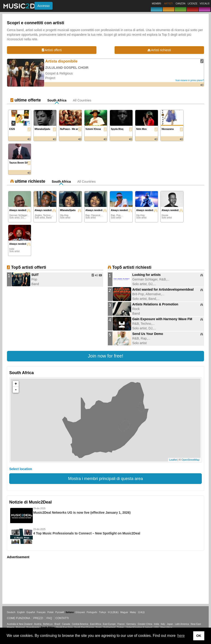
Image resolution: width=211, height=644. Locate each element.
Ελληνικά (80, 612)
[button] (105, 356)
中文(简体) (113, 612)
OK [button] (199, 636)
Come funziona (18, 618)
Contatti (62, 618)
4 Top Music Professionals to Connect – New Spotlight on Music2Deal (87, 533)
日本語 (141, 612)
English (21, 612)
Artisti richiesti (159, 50)
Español (31, 612)
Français (41, 612)
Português (92, 612)
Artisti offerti (52, 50)
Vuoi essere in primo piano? (190, 80)
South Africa (57, 100)
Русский (60, 612)
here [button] (181, 636)
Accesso (44, 6)
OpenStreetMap (190, 460)
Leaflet (173, 460)
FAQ (49, 618)
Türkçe (103, 612)
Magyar (124, 612)
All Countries (82, 100)
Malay (133, 612)
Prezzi (38, 618)
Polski (50, 612)
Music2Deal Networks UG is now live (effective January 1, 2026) (82, 513)
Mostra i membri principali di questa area (105, 479)
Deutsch (11, 612)
